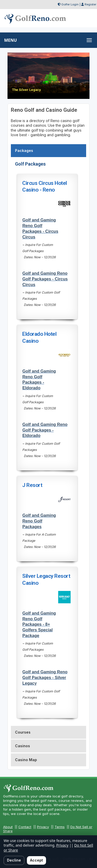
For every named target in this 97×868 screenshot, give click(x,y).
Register (90, 4)
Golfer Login (70, 4)
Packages (24, 151)
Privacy (43, 827)
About (8, 827)
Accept (36, 860)
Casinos (23, 746)
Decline (14, 860)
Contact (25, 827)
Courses (23, 732)
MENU (10, 40)
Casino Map (26, 760)
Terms (60, 827)
